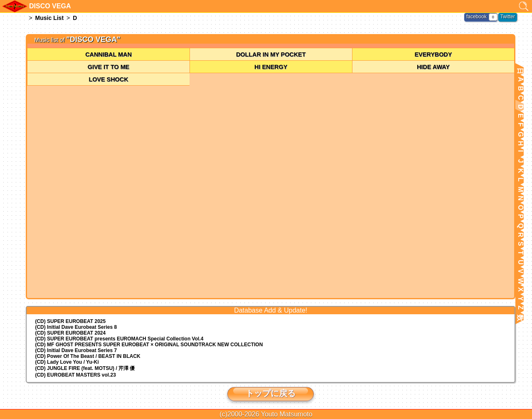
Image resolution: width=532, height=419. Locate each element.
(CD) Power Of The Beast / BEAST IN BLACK (87, 356)
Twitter (508, 17)
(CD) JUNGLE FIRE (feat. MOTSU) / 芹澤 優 (85, 368)
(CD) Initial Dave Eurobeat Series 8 (76, 327)
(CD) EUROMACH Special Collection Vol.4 (119, 339)
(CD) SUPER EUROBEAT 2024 (70, 333)
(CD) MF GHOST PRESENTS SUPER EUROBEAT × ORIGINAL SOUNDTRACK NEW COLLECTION (149, 345)
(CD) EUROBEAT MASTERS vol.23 (75, 375)
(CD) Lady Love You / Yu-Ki (67, 362)
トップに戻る (271, 393)
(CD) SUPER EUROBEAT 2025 (70, 321)
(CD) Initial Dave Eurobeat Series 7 (76, 350)
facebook (477, 17)
